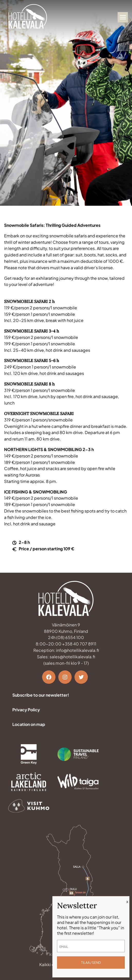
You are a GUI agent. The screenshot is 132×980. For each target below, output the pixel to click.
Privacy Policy (26, 710)
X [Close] (127, 902)
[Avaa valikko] (123, 17)
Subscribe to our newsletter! (41, 695)
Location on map (29, 724)
